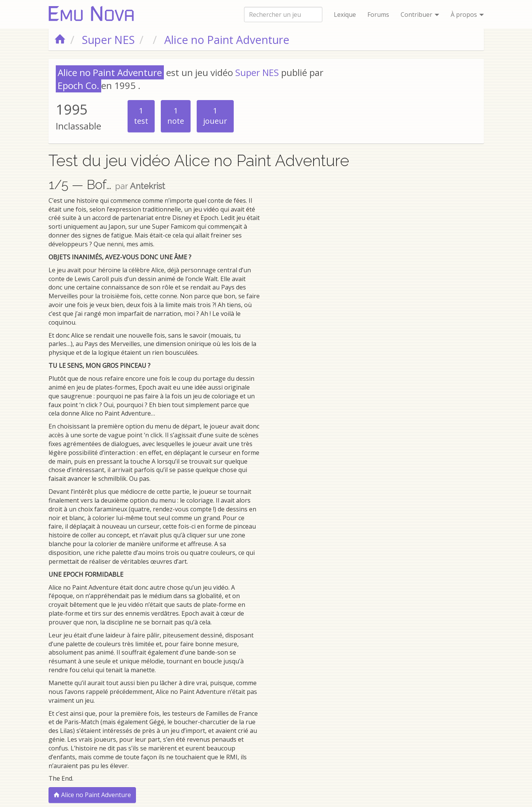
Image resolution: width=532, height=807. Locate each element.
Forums (378, 15)
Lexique (345, 15)
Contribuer (420, 15)
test (141, 116)
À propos (467, 15)
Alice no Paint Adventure (92, 795)
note (176, 116)
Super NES (257, 72)
